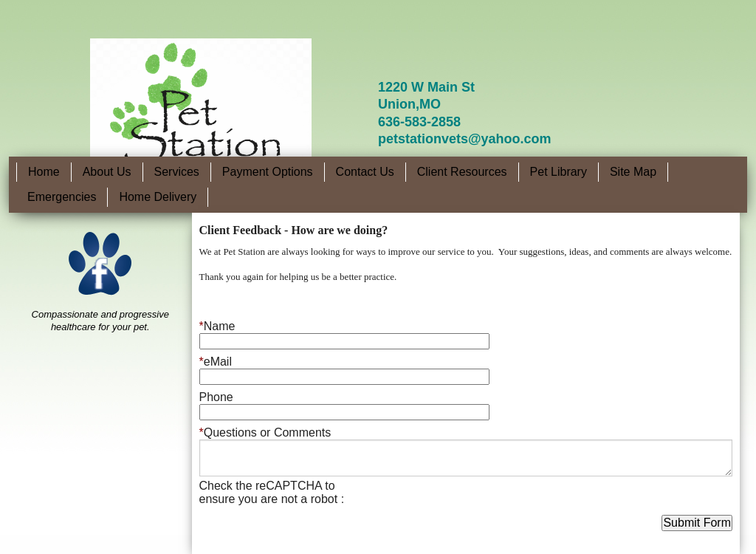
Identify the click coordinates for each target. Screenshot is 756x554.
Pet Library (559, 172)
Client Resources (462, 172)
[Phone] (344, 412)
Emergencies (62, 197)
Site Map (633, 172)
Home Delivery (158, 197)
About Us (107, 172)
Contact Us (365, 172)
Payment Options (268, 172)
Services (177, 172)
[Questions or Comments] (466, 458)
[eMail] (344, 377)
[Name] (344, 341)
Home (44, 172)
